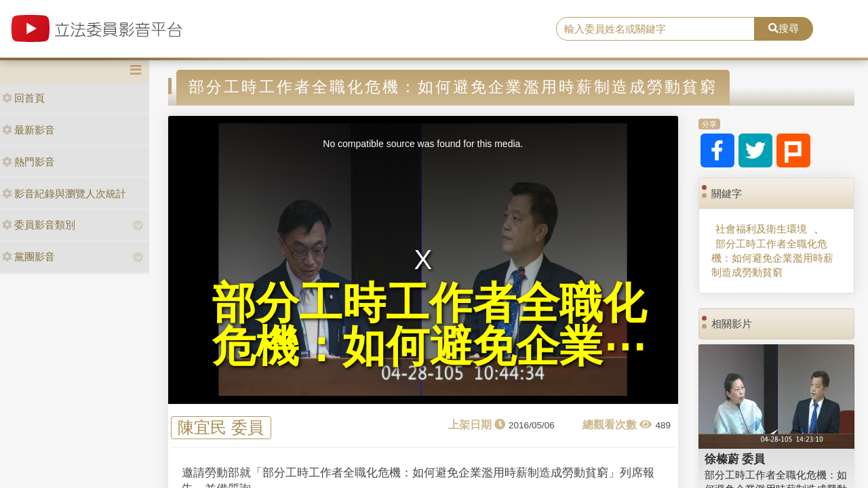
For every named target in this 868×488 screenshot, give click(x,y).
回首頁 (23, 98)
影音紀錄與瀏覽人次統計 (64, 194)
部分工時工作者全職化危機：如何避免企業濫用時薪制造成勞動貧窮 (772, 258)
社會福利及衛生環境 (761, 229)
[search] (655, 29)
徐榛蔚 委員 (735, 459)
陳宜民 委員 (221, 428)
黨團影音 (28, 257)
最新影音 (28, 130)
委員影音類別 (39, 225)
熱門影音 (28, 162)
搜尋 (784, 28)
